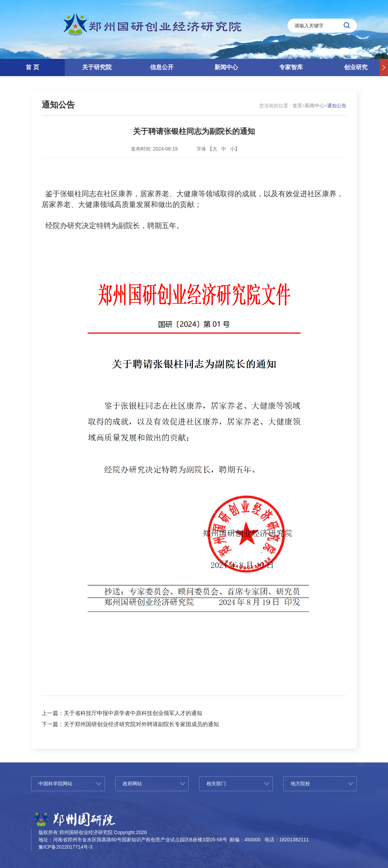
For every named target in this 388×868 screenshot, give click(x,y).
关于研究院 (97, 67)
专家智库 (291, 67)
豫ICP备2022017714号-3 (65, 847)
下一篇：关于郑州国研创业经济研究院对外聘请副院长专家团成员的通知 (130, 724)
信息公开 (162, 67)
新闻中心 (226, 67)
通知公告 (58, 105)
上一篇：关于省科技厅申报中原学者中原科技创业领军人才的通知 (122, 713)
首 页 (32, 67)
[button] (384, 67)
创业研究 (356, 67)
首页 (297, 106)
